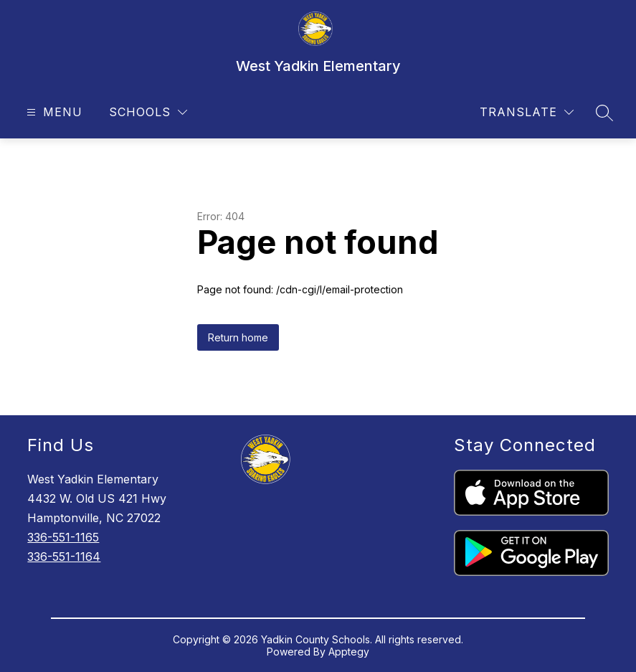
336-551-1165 (63, 537)
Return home (238, 337)
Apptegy (349, 652)
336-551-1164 (64, 557)
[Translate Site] (527, 112)
